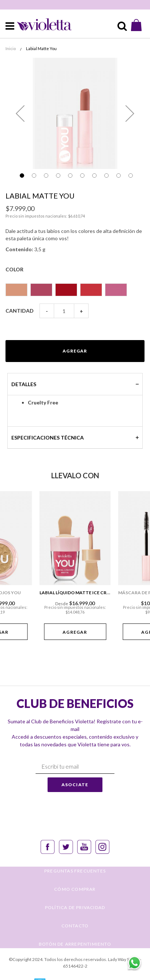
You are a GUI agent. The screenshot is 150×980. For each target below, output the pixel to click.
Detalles (24, 384)
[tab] (75, 384)
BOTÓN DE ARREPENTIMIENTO (75, 944)
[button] (20, 113)
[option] (16, 290)
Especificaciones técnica (48, 438)
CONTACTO (75, 926)
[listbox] (75, 287)
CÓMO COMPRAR (75, 889)
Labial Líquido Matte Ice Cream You (83, 593)
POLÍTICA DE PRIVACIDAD (75, 907)
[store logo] (40, 24)
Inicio (11, 48)
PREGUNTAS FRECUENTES (75, 871)
